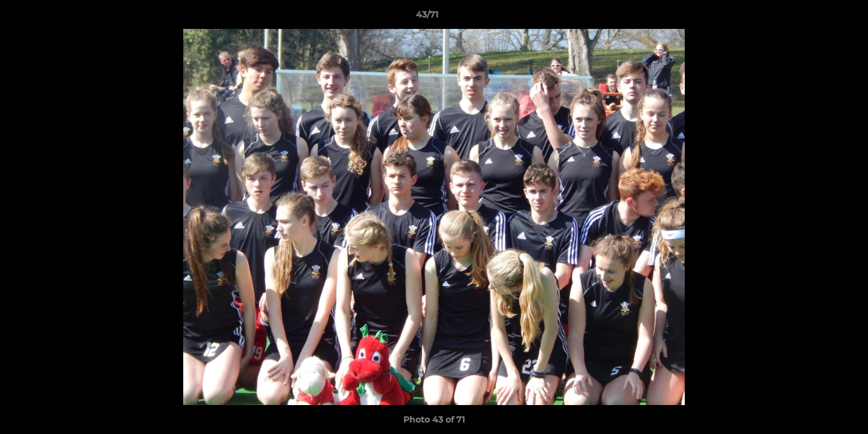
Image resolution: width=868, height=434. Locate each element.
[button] (817, 17)
